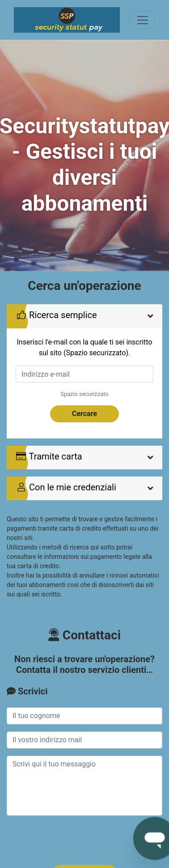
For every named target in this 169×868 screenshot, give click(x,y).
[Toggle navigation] (143, 20)
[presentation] (75, 840)
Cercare (84, 414)
